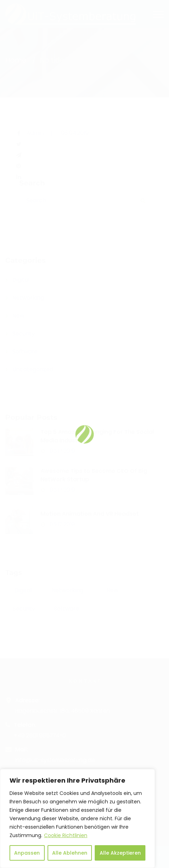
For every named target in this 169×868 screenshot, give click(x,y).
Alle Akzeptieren (120, 853)
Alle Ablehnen (70, 853)
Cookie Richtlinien (66, 835)
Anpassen (27, 853)
